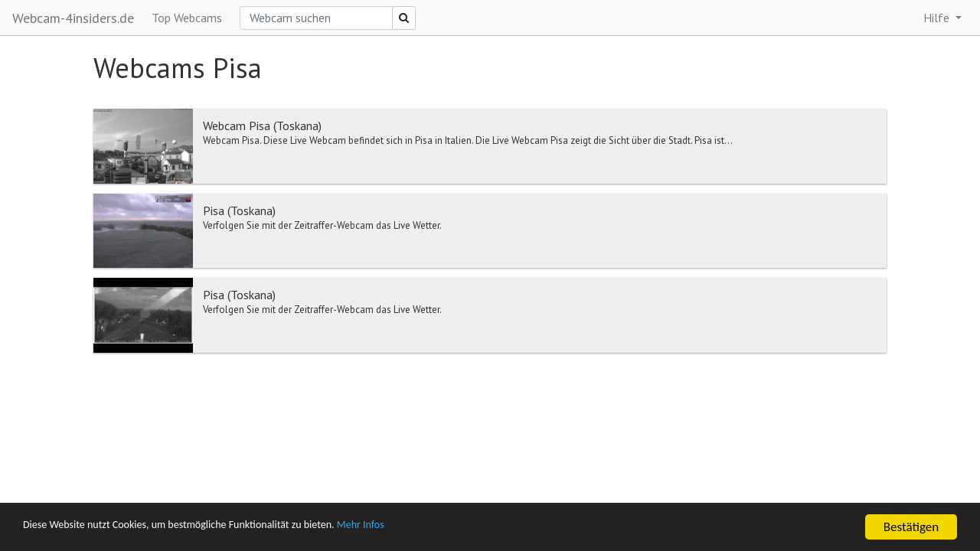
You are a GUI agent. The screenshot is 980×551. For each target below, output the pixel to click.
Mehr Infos (433, 528)
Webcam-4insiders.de (73, 18)
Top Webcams (187, 18)
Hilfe (938, 18)
